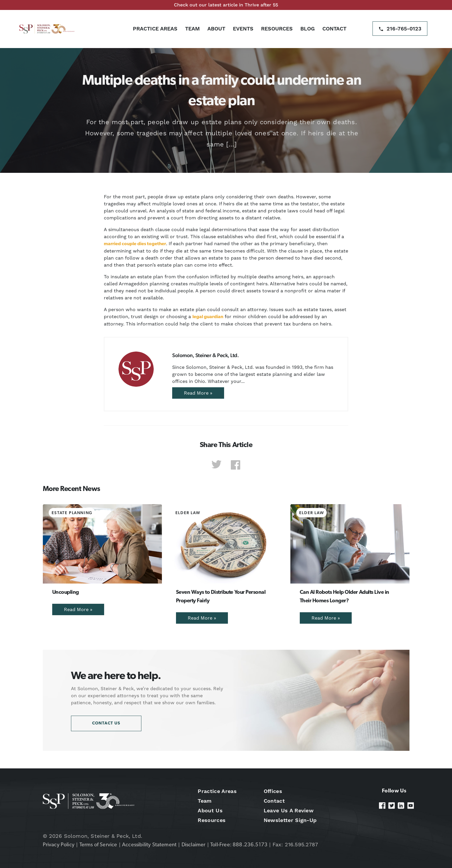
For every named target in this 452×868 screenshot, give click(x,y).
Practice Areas (155, 29)
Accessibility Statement (149, 845)
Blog (308, 29)
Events (243, 29)
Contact (334, 29)
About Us (210, 810)
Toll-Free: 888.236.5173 (239, 845)
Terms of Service (98, 845)
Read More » (198, 393)
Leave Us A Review (289, 810)
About (216, 29)
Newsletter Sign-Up (290, 820)
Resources (277, 29)
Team (192, 29)
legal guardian (208, 317)
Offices (273, 791)
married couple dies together (135, 244)
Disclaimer (194, 845)
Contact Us (106, 723)
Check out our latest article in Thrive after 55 (226, 5)
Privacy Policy (59, 845)
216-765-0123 (404, 29)
